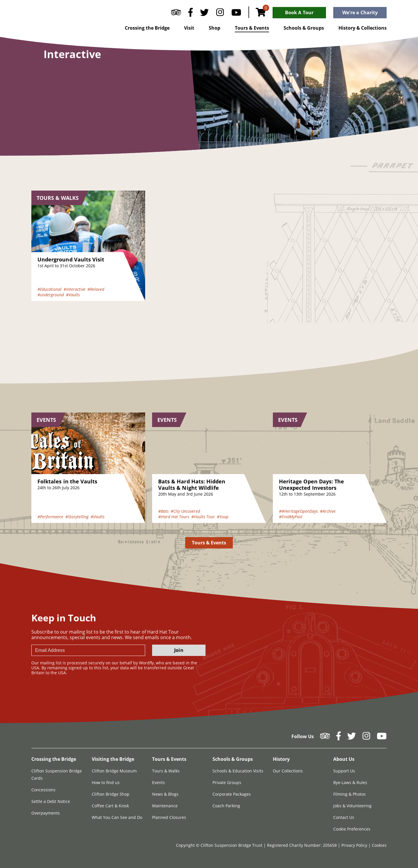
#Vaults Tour (203, 517)
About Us (344, 759)
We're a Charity (360, 12)
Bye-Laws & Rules (350, 782)
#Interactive (74, 289)
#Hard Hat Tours (174, 517)
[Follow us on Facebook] (190, 14)
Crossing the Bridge (147, 28)
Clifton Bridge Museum (114, 771)
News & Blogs (165, 794)
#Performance (50, 517)
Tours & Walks (166, 771)
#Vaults (73, 295)
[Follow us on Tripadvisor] (176, 14)
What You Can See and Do (117, 817)
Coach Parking (226, 806)
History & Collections (363, 28)
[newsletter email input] (88, 650)
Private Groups (227, 782)
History (281, 759)
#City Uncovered (185, 511)
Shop (215, 28)
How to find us (106, 782)
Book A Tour (299, 12)
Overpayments (46, 813)
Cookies (379, 845)
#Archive (328, 511)
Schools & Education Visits (238, 771)
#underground (51, 295)
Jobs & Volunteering (352, 806)
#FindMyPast (291, 517)
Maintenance (165, 806)
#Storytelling (77, 517)
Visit (189, 28)
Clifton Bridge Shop (111, 794)
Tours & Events (252, 28)
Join (179, 650)
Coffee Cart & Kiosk (110, 806)
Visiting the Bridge (113, 759)
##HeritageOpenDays (298, 511)
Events (158, 782)
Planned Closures (169, 817)
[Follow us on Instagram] (220, 14)
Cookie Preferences (352, 829)
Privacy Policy (355, 845)
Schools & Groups (304, 28)
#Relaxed (96, 289)
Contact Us (344, 817)
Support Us (344, 771)
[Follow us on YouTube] (236, 14)
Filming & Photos (349, 794)
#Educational (49, 289)
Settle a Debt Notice (51, 801)
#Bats (163, 511)
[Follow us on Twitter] (204, 14)
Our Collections (288, 771)
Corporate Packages (232, 794)
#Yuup (223, 517)
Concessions (43, 790)
